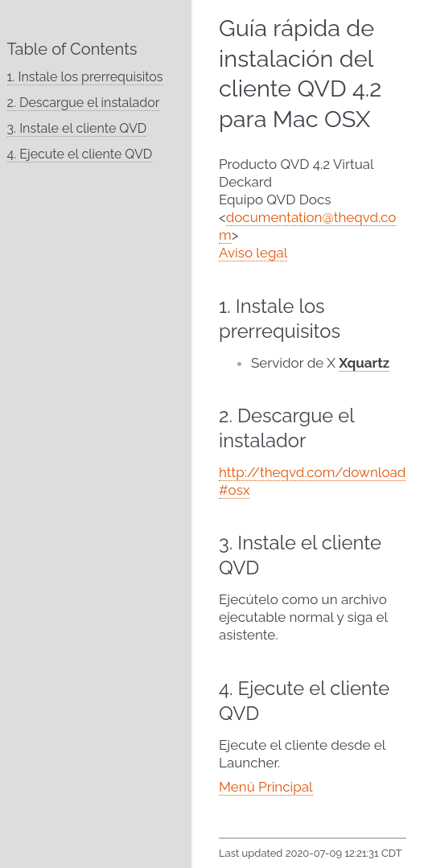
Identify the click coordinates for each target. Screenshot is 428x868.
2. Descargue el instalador (84, 103)
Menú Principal (266, 787)
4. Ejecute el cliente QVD (80, 154)
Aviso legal (253, 253)
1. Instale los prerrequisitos (85, 77)
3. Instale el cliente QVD (77, 128)
